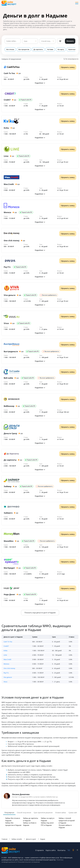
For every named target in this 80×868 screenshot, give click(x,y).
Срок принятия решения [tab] (43, 813)
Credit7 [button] (6, 646)
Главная (4, 839)
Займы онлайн (17, 839)
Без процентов (24, 49)
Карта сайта (51, 850)
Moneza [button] (6, 664)
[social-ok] (73, 850)
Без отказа (10, 49)
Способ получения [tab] (24, 813)
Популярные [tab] (9, 813)
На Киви (50, 49)
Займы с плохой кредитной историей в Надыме (67, 820)
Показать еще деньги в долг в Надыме (40, 613)
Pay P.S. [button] (6, 673)
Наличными (73, 49)
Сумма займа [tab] (73, 813)
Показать (70, 41)
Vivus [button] (5, 682)
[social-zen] (77, 850)
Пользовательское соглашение (28, 862)
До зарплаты (38, 49)
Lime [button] (5, 655)
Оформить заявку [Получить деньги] (68, 67)
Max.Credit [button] (7, 659)
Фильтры (60, 41)
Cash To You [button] (8, 642)
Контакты (62, 850)
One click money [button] (9, 668)
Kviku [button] (6, 651)
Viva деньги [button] (8, 677)
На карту (61, 49)
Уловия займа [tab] (61, 813)
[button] (40, 83)
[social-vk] (69, 850)
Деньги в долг (31, 839)
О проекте (39, 850)
